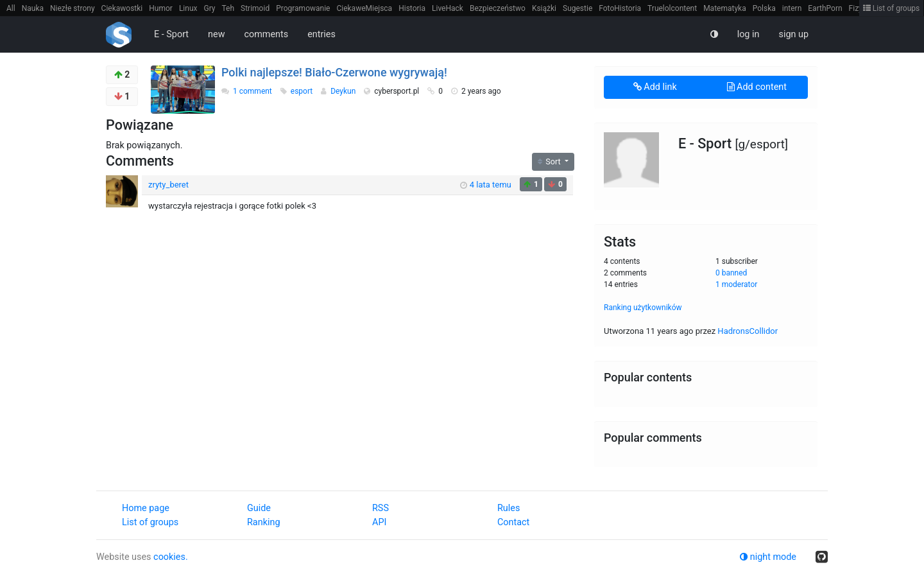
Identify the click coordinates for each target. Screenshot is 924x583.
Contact (513, 522)
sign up (793, 34)
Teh (228, 8)
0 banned (731, 273)
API (379, 522)
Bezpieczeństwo (498, 8)
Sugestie (577, 8)
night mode (768, 557)
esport (303, 91)
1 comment (252, 91)
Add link (655, 87)
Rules (509, 508)
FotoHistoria (620, 8)
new (216, 34)
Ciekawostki (122, 8)
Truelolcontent (672, 8)
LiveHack (448, 8)
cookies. (171, 557)
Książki (544, 8)
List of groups (892, 8)
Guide (259, 508)
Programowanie (303, 8)
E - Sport (171, 34)
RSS (381, 508)
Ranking (263, 522)
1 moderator (736, 284)
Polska (764, 8)
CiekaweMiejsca (364, 8)
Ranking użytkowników (643, 308)
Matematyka (725, 8)
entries (321, 34)
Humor (161, 8)
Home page (146, 508)
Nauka (33, 8)
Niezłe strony (73, 8)
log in (749, 34)
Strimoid (255, 8)
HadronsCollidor (748, 331)
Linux (188, 8)
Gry (209, 8)
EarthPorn (825, 8)
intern (792, 8)
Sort (550, 161)
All (11, 8)
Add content (757, 87)
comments (266, 34)
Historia (412, 8)
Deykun (344, 91)
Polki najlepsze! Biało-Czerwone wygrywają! (334, 72)
